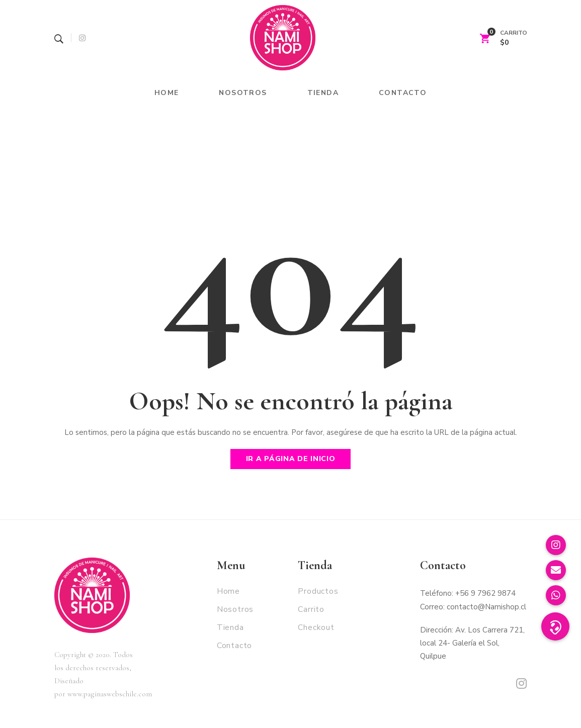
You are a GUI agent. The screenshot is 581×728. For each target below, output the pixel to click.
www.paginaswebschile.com (110, 694)
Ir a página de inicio (291, 459)
